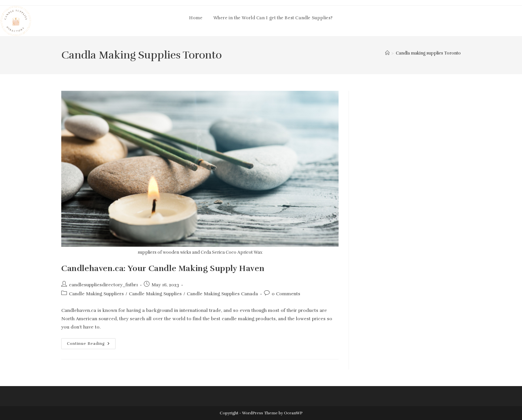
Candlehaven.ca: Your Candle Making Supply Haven (163, 268)
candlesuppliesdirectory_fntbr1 (103, 285)
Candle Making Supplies (155, 294)
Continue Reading (91, 345)
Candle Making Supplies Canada (222, 294)
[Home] (387, 53)
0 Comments (286, 294)
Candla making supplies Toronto (428, 53)
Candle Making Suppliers (96, 294)
